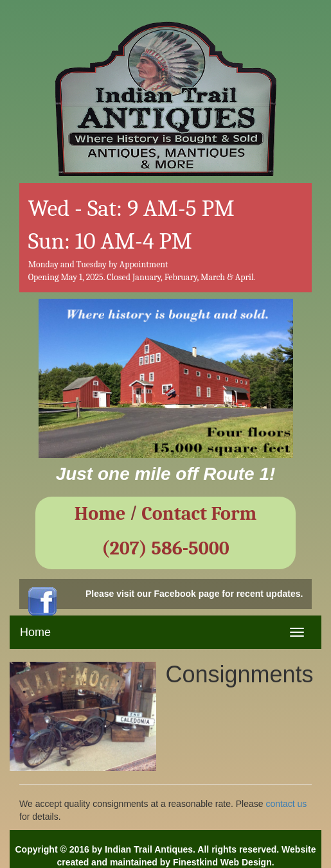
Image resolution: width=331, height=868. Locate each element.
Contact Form (199, 514)
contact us (286, 804)
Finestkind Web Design (222, 862)
